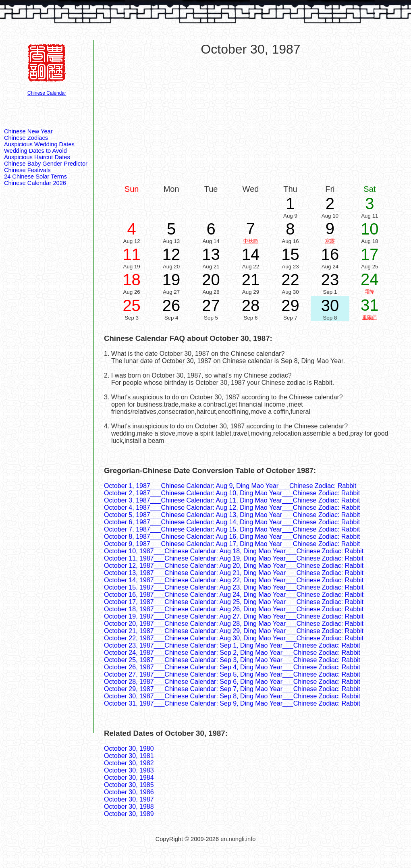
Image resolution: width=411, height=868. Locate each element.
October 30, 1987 (129, 799)
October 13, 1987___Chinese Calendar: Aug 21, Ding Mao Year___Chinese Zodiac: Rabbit (234, 573)
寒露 (330, 241)
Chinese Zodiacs (26, 138)
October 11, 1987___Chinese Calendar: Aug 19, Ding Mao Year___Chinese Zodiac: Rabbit (234, 558)
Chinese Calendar (47, 93)
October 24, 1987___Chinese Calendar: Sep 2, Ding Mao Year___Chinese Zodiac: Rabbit (232, 653)
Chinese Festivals (27, 170)
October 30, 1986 (129, 792)
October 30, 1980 (129, 749)
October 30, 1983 (129, 770)
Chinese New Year (28, 131)
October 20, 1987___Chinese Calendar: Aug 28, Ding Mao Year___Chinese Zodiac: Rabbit (234, 624)
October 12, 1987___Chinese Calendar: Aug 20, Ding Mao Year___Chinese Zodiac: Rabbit (234, 566)
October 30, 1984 (129, 778)
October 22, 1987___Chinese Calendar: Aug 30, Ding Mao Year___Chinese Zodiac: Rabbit (234, 638)
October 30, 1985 (129, 785)
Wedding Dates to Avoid (35, 151)
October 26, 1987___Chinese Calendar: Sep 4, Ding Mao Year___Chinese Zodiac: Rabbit (232, 667)
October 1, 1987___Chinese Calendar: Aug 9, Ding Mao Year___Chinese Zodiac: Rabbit (230, 486)
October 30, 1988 (129, 807)
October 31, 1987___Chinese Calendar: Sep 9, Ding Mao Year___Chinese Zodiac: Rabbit (232, 703)
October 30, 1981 (129, 756)
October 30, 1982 (129, 763)
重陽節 (369, 318)
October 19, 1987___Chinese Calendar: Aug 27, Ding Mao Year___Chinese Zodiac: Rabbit (234, 616)
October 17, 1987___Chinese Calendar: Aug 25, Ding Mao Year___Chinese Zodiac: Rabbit (234, 602)
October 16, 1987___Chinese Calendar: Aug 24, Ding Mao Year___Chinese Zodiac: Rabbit (234, 595)
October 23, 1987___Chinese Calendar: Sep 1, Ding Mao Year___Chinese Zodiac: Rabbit (232, 645)
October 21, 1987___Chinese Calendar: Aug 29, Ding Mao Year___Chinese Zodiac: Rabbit (234, 631)
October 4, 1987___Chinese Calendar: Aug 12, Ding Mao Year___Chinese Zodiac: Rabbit (232, 508)
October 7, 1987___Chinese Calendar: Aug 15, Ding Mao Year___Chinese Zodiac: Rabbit (232, 529)
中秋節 (251, 241)
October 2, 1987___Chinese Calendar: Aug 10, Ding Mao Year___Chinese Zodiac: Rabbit (232, 493)
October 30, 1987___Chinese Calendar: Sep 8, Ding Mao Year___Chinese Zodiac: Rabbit (232, 696)
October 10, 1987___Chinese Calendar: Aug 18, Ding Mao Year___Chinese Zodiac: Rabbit (234, 551)
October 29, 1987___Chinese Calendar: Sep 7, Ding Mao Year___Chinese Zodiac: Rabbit (232, 689)
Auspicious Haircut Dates (37, 157)
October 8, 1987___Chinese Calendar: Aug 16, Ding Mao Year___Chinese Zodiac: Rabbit (232, 537)
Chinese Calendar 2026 (35, 183)
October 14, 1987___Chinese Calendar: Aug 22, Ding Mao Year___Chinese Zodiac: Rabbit (234, 580)
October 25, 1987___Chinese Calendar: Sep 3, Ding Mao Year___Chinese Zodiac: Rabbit (232, 660)
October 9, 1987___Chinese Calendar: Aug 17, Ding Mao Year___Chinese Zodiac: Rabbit (232, 544)
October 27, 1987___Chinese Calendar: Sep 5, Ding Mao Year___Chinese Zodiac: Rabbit (232, 674)
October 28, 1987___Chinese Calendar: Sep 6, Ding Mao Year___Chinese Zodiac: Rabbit (232, 682)
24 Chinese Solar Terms (35, 177)
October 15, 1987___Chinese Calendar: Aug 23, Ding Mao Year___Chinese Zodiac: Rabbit (234, 587)
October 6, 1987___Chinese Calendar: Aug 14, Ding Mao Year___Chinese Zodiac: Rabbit (232, 522)
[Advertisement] (251, 120)
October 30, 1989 (129, 814)
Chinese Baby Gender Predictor (46, 164)
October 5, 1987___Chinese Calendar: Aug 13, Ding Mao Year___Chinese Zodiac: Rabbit (232, 515)
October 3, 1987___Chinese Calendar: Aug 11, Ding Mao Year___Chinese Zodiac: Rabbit (232, 500)
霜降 (369, 292)
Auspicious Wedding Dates (39, 144)
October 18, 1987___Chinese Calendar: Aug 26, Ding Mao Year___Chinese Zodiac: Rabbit (234, 609)
